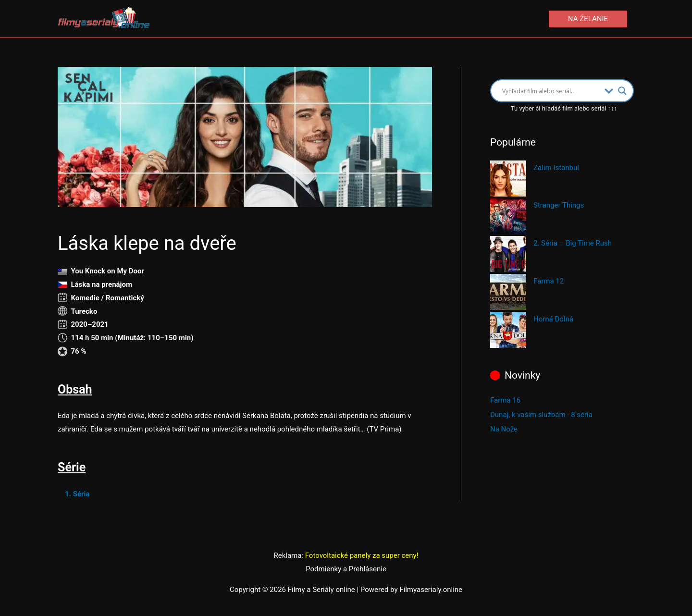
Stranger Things (559, 205)
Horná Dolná (553, 319)
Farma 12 (549, 281)
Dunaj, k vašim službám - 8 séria (541, 415)
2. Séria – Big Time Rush (573, 243)
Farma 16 (505, 400)
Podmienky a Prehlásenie (346, 569)
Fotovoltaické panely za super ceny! (362, 555)
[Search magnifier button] (622, 91)
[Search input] (551, 91)
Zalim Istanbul (556, 168)
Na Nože (504, 429)
